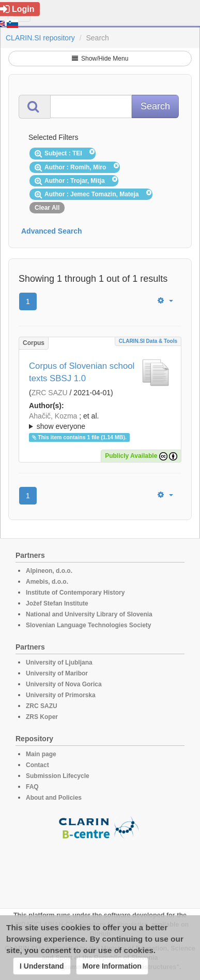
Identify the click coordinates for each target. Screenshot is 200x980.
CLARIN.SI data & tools (148, 341)
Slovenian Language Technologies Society (89, 625)
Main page (41, 754)
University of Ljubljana (59, 662)
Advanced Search (52, 231)
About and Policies (54, 798)
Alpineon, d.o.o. (49, 571)
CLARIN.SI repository (40, 38)
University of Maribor (57, 673)
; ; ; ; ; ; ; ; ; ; (100, 421)
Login (17, 9)
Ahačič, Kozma (53, 416)
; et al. (100, 422)
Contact (37, 765)
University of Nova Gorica (64, 684)
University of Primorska (61, 695)
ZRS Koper (42, 717)
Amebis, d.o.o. (47, 582)
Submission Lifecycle (58, 776)
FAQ (32, 787)
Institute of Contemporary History (75, 593)
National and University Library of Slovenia (89, 614)
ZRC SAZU (50, 393)
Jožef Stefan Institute (57, 603)
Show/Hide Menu (100, 59)
